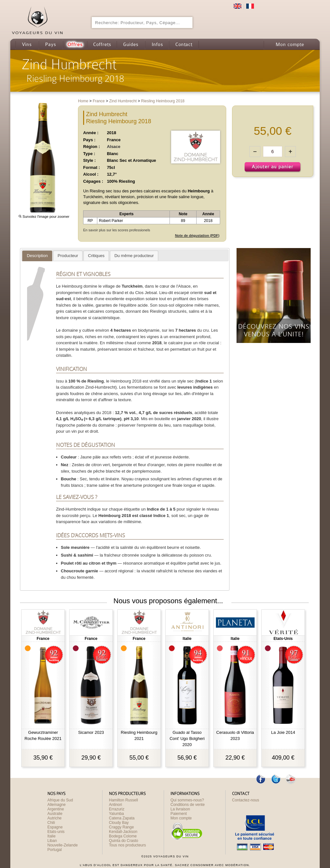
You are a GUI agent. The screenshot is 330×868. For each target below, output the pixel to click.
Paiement (179, 814)
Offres (75, 44)
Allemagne (57, 805)
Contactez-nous (246, 800)
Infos (157, 44)
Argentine (56, 809)
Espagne (55, 827)
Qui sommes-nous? (187, 800)
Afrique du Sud (60, 800)
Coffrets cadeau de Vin (102, 44)
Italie (51, 836)
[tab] (37, 256)
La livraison (180, 809)
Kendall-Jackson (123, 832)
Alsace (114, 147)
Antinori (116, 805)
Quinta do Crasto (124, 841)
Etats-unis (56, 832)
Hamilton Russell (123, 800)
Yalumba (116, 814)
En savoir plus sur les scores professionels (117, 230)
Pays (51, 44)
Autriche (54, 818)
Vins (27, 44)
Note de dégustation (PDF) (197, 235)
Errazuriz (117, 809)
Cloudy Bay (119, 823)
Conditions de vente (188, 805)
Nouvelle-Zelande (63, 845)
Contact (184, 44)
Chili (51, 823)
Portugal (55, 850)
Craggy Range (121, 827)
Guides (131, 44)
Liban (52, 841)
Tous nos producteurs (127, 845)
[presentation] (37, 256)
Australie (55, 814)
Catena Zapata (122, 818)
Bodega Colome (123, 836)
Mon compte (289, 44)
